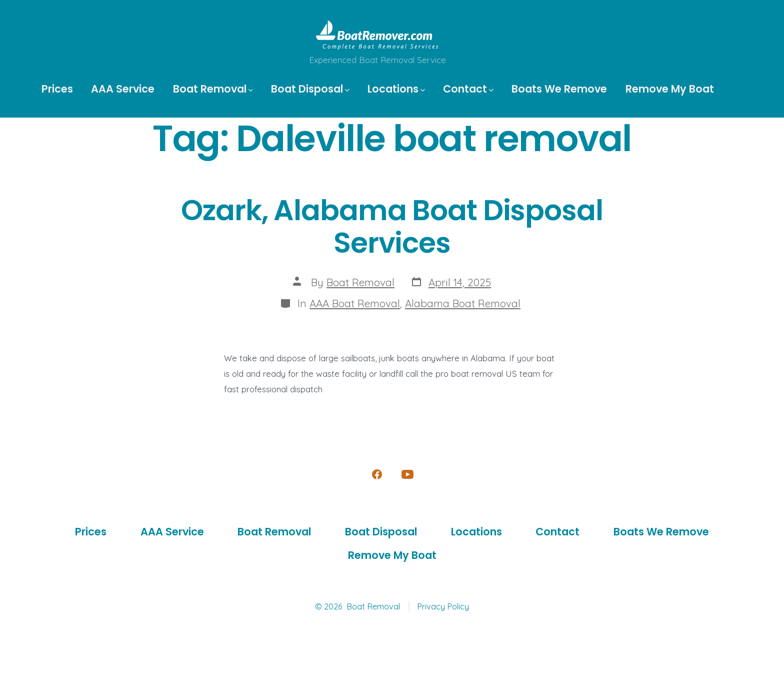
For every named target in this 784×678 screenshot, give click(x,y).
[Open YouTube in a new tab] (407, 474)
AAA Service (123, 89)
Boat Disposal (310, 89)
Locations (396, 89)
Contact (468, 89)
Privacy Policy (443, 606)
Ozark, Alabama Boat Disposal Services (392, 227)
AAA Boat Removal (355, 303)
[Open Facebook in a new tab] (377, 474)
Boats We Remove (559, 89)
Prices (57, 89)
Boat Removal (213, 89)
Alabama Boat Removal (463, 303)
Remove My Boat (670, 89)
